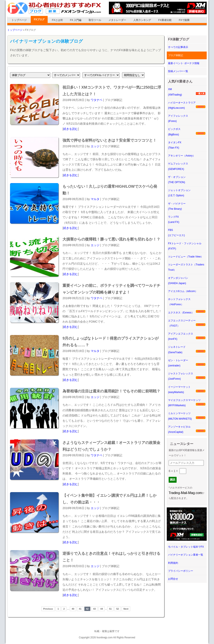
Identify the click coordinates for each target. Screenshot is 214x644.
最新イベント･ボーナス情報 (184, 63)
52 (117, 609)
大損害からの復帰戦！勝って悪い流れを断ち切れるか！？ (111, 239)
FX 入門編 (76, 20)
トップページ (19, 20)
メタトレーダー (117, 20)
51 (110, 609)
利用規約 (173, 563)
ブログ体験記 (176, 55)
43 (94, 609)
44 (102, 609)
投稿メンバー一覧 (178, 71)
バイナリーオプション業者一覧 (186, 555)
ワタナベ (97, 100)
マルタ (95, 199)
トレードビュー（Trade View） (186, 257)
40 (73, 609)
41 (80, 609)
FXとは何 (57, 20)
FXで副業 (184, 20)
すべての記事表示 (178, 47)
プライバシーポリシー (181, 571)
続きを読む (71, 129)
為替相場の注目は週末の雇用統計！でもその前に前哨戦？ (111, 391)
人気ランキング (142, 20)
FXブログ (39, 19)
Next (126, 609)
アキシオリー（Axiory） (182, 156)
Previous (48, 609)
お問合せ (173, 579)
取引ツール (95, 20)
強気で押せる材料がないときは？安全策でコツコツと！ (110, 140)
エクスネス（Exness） (181, 313)
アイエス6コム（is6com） (183, 291)
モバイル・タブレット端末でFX (186, 547)
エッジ (95, 146)
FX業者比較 (165, 20)
